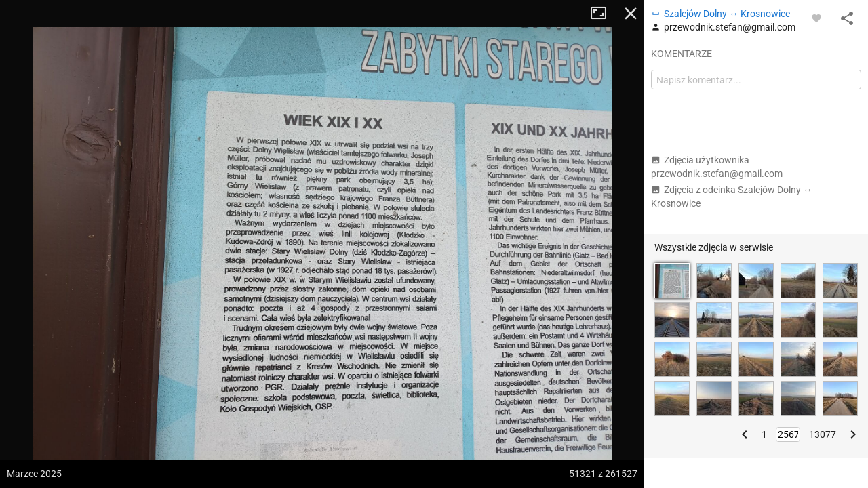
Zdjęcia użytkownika (717, 167)
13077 (823, 434)
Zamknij (631, 14)
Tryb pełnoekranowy (604, 14)
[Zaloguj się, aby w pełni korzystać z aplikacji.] (816, 18)
